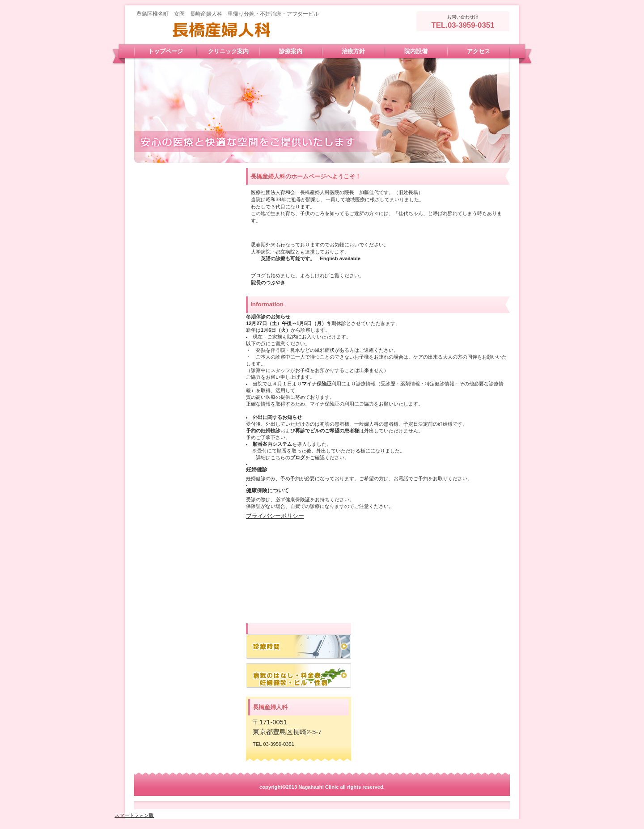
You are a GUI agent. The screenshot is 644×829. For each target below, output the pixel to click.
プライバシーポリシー (275, 516)
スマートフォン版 (134, 815)
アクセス (299, 675)
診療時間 (299, 646)
